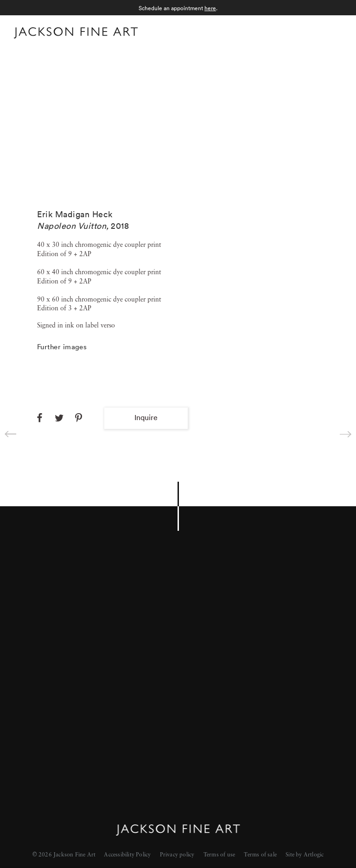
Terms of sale (260, 855)
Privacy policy (177, 855)
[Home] (76, 35)
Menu (333, 32)
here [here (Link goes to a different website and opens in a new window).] (210, 8)
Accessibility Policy (127, 855)
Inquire (146, 417)
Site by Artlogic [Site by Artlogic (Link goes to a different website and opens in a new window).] (305, 855)
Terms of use (219, 855)
